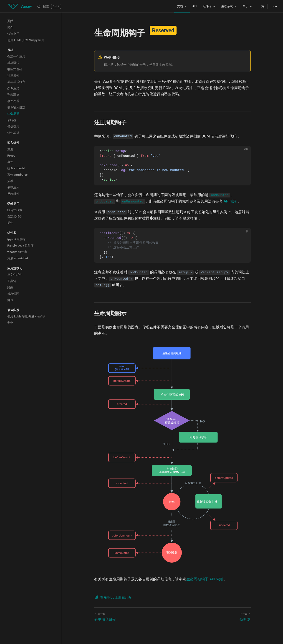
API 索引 (231, 201)
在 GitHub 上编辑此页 (116, 597)
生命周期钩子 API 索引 (205, 579)
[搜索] (49, 6)
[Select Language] (263, 6)
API (195, 6)
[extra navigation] (275, 6)
